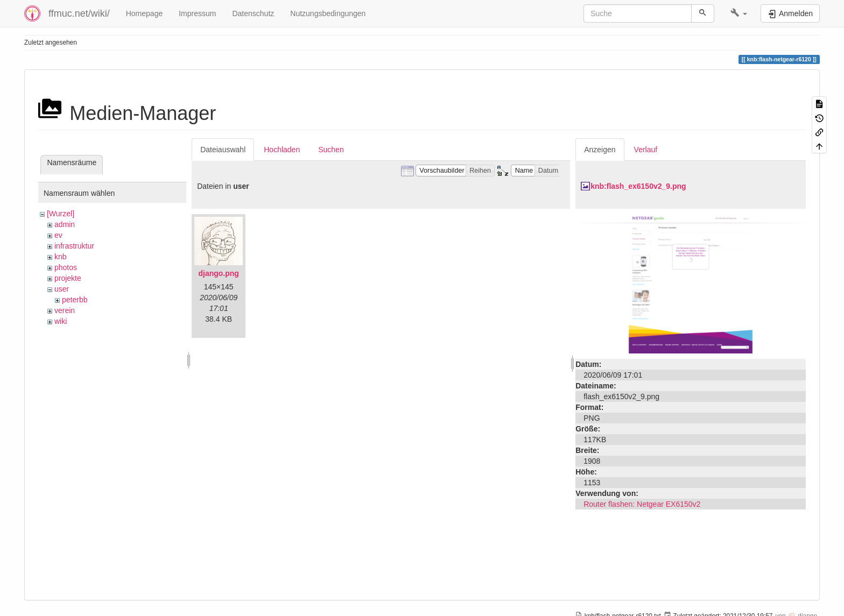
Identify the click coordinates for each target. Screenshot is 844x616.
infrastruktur (74, 246)
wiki (61, 321)
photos (66, 267)
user (62, 289)
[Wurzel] (61, 214)
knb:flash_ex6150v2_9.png (638, 186)
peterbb (75, 300)
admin (65, 224)
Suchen (331, 150)
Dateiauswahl (223, 150)
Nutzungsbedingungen (328, 13)
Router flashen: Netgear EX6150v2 (642, 504)
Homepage (145, 13)
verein (65, 310)
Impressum (197, 13)
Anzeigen (600, 150)
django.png (218, 273)
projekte (68, 278)
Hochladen (282, 150)
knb (61, 257)
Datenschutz (253, 13)
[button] (739, 13)
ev (58, 235)
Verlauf (646, 150)
